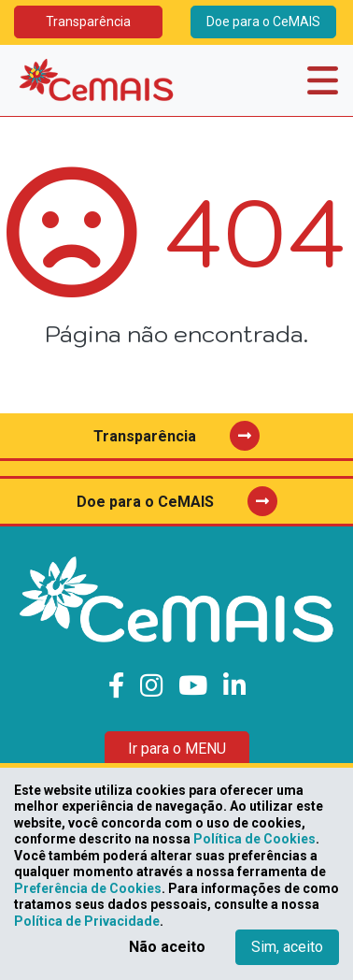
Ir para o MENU (177, 749)
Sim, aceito (287, 947)
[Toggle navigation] (323, 80)
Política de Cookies (254, 839)
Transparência (88, 22)
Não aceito (167, 947)
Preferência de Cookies (88, 888)
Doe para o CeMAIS (263, 22)
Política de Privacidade (87, 921)
